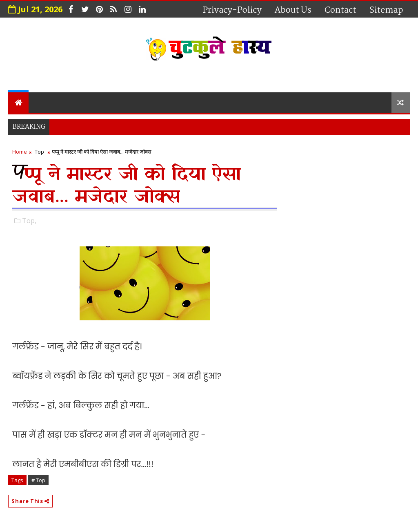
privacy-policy (232, 10)
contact (340, 10)
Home (20, 152)
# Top (38, 480)
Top (39, 152)
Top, (29, 221)
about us (293, 10)
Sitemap (386, 10)
